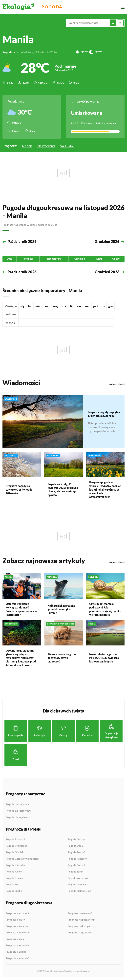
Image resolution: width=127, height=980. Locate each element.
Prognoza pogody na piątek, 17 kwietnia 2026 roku (104, 414)
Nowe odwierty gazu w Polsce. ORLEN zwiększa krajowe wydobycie (104, 657)
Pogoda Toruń (75, 871)
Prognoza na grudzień (80, 932)
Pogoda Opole (76, 846)
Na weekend (46, 145)
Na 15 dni (67, 145)
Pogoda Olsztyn (77, 839)
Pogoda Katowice (16, 865)
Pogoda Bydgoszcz (16, 846)
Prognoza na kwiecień (18, 932)
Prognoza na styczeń (17, 913)
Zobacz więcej (117, 384)
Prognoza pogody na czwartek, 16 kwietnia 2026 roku (19, 489)
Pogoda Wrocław (77, 884)
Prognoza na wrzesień (80, 913)
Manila (18, 39)
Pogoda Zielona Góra (79, 891)
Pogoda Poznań (76, 852)
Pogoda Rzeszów (77, 858)
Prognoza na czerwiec (18, 945)
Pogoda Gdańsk (15, 852)
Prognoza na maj (15, 939)
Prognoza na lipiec (16, 952)
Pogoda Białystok (16, 839)
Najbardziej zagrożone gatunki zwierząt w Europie (61, 609)
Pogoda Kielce (14, 871)
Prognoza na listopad (79, 926)
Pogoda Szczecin (77, 865)
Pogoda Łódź (13, 884)
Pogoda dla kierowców (19, 810)
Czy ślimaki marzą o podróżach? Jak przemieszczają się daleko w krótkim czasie (105, 609)
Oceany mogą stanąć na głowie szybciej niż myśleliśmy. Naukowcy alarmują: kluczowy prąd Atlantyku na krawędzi (21, 657)
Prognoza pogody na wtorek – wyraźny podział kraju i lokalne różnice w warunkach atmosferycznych (105, 489)
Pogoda (53, 7)
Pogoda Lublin (14, 891)
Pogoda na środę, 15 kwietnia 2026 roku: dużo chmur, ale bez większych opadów (63, 489)
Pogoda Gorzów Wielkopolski (22, 858)
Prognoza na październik (81, 919)
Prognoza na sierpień (18, 958)
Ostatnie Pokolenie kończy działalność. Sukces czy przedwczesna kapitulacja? (21, 609)
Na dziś (27, 145)
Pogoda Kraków (15, 878)
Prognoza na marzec (17, 926)
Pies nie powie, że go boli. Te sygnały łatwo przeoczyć (63, 657)
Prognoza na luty (15, 919)
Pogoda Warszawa (78, 878)
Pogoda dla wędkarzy (18, 817)
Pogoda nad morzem (17, 804)
